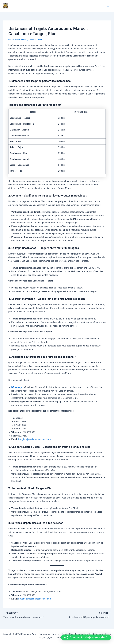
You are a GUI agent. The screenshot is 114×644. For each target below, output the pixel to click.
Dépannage (17, 387)
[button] (86, 637)
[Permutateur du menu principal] (108, 6)
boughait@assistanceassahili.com (35, 439)
